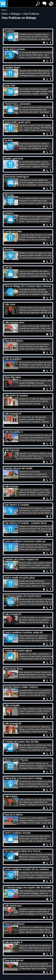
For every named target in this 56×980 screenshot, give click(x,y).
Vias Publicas (31, 14)
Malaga (16, 14)
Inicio (5, 14)
